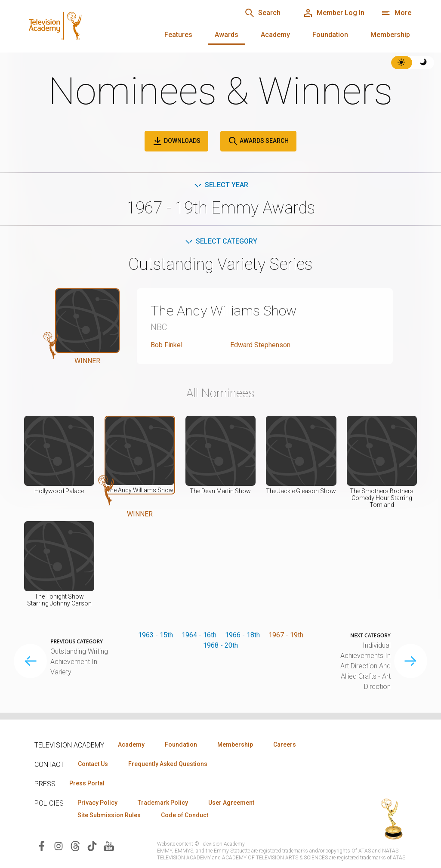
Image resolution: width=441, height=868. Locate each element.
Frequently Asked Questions (168, 764)
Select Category (220, 241)
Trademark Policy (163, 803)
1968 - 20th (220, 645)
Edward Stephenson (260, 345)
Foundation (330, 35)
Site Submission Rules (109, 815)
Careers (285, 744)
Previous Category (77, 642)
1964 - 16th (199, 635)
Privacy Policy (97, 803)
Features (178, 35)
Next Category (370, 636)
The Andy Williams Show (224, 311)
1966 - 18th (242, 635)
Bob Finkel (167, 345)
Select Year (220, 185)
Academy (275, 35)
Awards (227, 35)
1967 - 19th (286, 635)
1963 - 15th (156, 635)
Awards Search (258, 141)
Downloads (176, 141)
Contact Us (93, 764)
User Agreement (231, 803)
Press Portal (87, 783)
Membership (390, 35)
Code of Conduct (185, 815)
